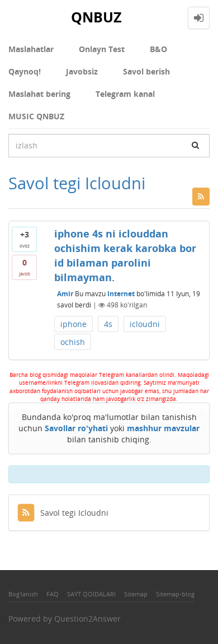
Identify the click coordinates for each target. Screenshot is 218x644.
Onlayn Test (102, 49)
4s (108, 324)
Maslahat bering (39, 94)
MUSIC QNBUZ (36, 116)
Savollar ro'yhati (76, 428)
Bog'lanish (23, 594)
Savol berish (146, 71)
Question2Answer (87, 619)
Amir (65, 294)
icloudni (145, 324)
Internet (121, 294)
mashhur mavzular (163, 428)
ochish (73, 342)
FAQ (53, 594)
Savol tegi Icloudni (63, 513)
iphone (74, 324)
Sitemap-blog (175, 594)
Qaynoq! (25, 71)
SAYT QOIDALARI (91, 594)
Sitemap (136, 594)
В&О (158, 49)
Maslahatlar (31, 49)
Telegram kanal (125, 94)
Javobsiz (82, 71)
